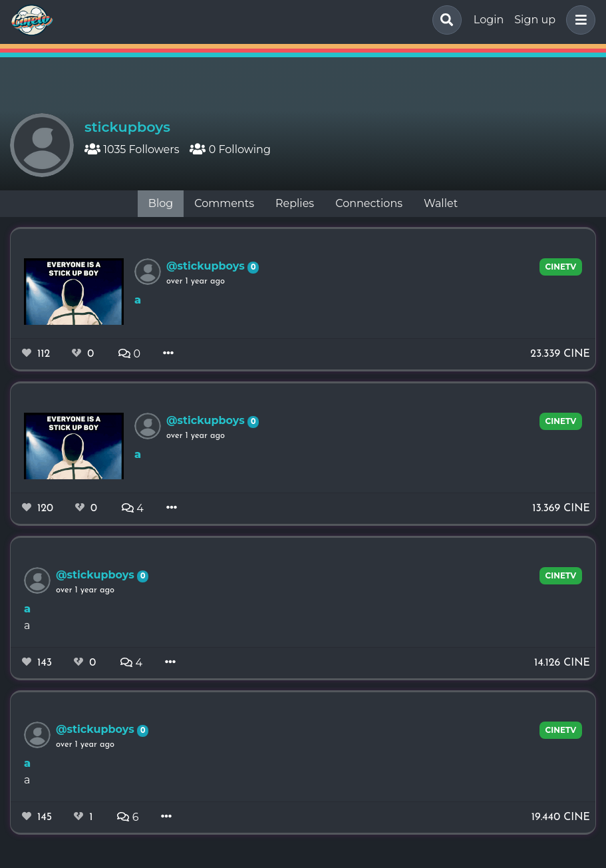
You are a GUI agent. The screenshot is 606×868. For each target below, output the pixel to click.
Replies (295, 203)
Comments (224, 203)
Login (489, 20)
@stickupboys (207, 266)
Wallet (441, 203)
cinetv (561, 267)
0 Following (230, 149)
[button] (578, 20)
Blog (161, 203)
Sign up (535, 20)
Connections (369, 203)
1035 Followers (132, 149)
